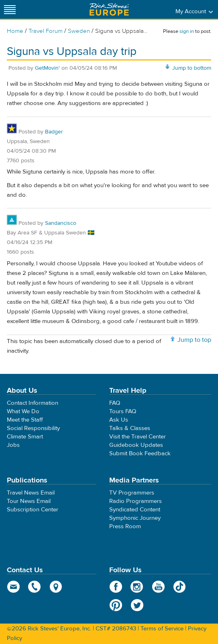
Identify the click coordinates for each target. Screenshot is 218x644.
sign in (187, 31)
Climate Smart (25, 437)
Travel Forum (46, 31)
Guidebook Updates (136, 445)
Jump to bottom (192, 68)
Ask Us (119, 420)
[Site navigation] (10, 9)
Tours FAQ (123, 411)
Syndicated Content (135, 510)
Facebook (116, 587)
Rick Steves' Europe (109, 9)
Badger (54, 132)
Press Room (125, 526)
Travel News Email (31, 493)
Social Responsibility (33, 428)
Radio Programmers (135, 501)
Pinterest (116, 605)
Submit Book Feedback (140, 453)
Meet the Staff (25, 420)
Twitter (137, 605)
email (13, 587)
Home (15, 31)
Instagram (137, 587)
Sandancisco (61, 223)
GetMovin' (47, 68)
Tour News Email (29, 501)
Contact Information (33, 403)
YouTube (158, 587)
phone (35, 587)
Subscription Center (33, 510)
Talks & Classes (130, 428)
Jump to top (194, 340)
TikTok (180, 587)
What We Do (23, 411)
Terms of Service (162, 629)
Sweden (79, 31)
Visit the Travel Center (138, 437)
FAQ (115, 403)
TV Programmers (132, 493)
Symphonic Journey (135, 518)
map (56, 587)
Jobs (13, 445)
